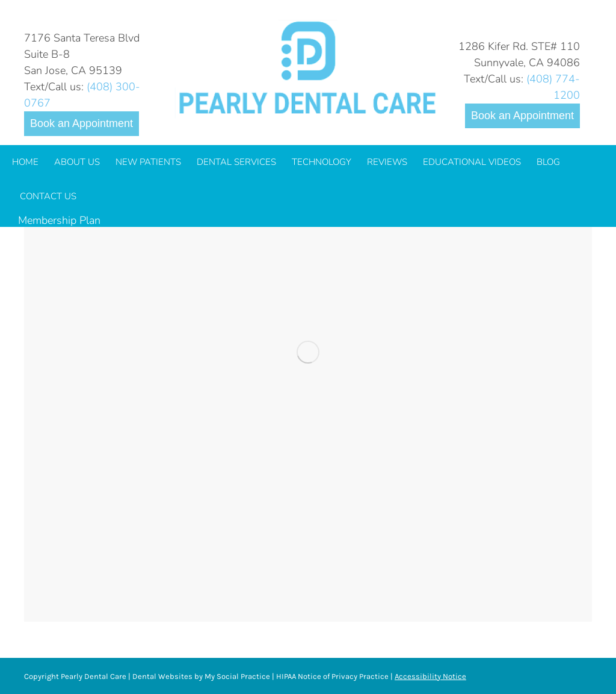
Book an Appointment (82, 123)
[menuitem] (25, 162)
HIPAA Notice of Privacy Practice (332, 676)
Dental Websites (162, 676)
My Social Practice (236, 676)
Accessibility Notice (430, 676)
